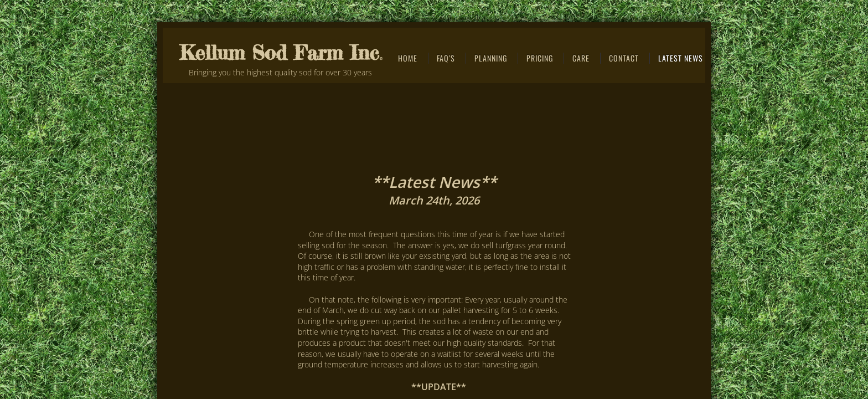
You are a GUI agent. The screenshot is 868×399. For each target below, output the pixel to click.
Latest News (681, 58)
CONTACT (624, 58)
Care (581, 58)
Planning (491, 58)
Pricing (540, 58)
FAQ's (446, 58)
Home (408, 58)
